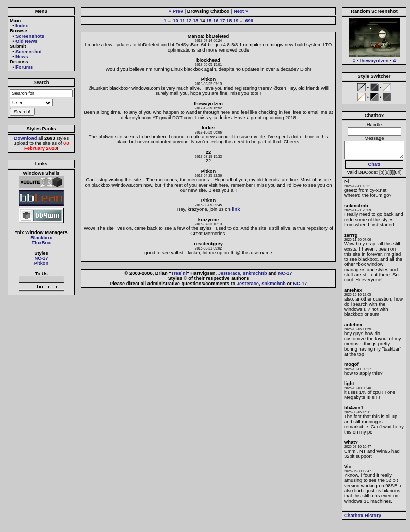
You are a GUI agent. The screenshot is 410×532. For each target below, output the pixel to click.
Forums (24, 67)
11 (182, 21)
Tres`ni (179, 273)
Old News (27, 41)
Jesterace (229, 273)
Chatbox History (363, 516)
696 (249, 21)
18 (229, 21)
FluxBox (42, 243)
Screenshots (30, 36)
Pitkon (42, 263)
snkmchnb (255, 273)
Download (26, 138)
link (236, 209)
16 (216, 21)
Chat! (374, 164)
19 (236, 21)
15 (209, 21)
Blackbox (41, 238)
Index (22, 26)
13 (195, 21)
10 (175, 21)
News (22, 57)
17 (222, 21)
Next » (241, 11)
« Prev (176, 11)
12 (189, 21)
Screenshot (29, 52)
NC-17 (42, 258)
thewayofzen (374, 61)
